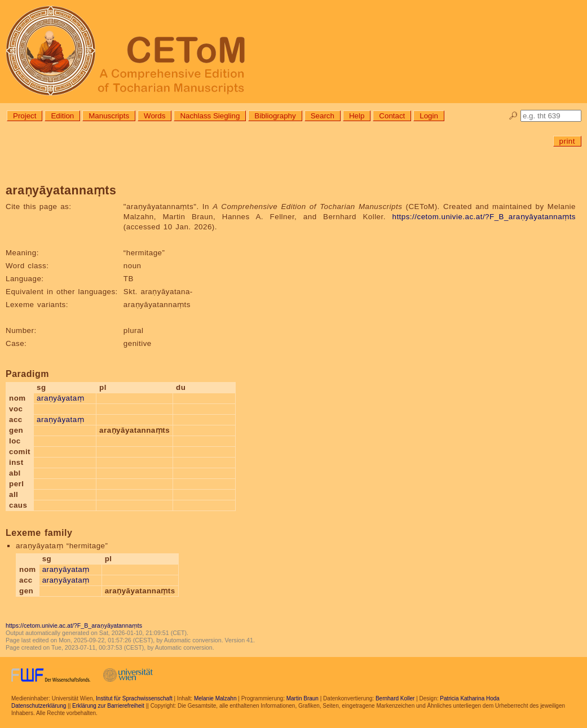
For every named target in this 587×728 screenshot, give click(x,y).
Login (429, 116)
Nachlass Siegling (210, 116)
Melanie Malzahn (215, 698)
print (567, 141)
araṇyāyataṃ (60, 398)
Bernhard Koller (395, 698)
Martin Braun (303, 698)
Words (155, 116)
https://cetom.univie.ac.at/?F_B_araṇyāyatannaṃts (484, 217)
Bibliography (275, 116)
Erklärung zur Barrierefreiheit (108, 706)
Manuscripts (109, 116)
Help (357, 116)
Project (25, 116)
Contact (392, 116)
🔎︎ (513, 116)
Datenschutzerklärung (39, 706)
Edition (62, 116)
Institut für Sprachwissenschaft (134, 698)
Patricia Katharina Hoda (470, 698)
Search (323, 116)
